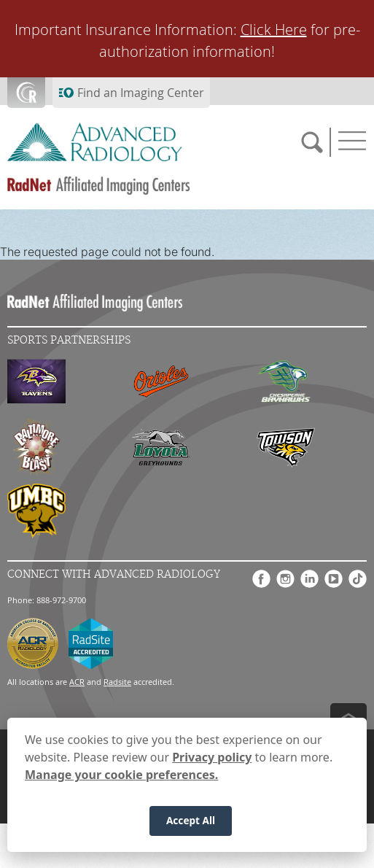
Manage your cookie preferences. (121, 775)
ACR (77, 682)
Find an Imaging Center (141, 93)
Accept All (191, 820)
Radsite (117, 682)
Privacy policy (212, 757)
